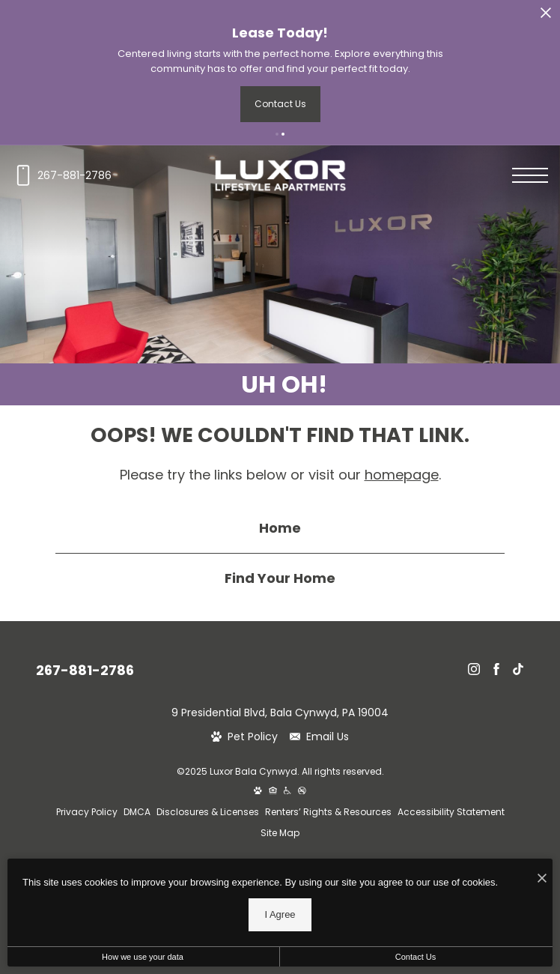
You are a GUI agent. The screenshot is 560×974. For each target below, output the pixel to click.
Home (280, 528)
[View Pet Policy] (244, 737)
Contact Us (416, 957)
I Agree (280, 914)
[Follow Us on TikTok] (518, 669)
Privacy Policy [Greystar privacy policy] (87, 812)
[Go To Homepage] (280, 175)
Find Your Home (280, 578)
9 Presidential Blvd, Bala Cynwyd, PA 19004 (280, 713)
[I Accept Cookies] (542, 878)
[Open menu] (530, 175)
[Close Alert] (546, 15)
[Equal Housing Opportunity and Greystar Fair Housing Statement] (273, 791)
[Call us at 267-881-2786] (62, 175)
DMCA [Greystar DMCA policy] (137, 812)
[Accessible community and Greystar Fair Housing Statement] (287, 791)
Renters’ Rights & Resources (328, 812)
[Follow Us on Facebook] (496, 669)
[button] (277, 134)
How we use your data (143, 957)
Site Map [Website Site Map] (280, 833)
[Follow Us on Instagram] (474, 669)
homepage (402, 475)
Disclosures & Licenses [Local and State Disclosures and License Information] (208, 812)
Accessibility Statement (451, 812)
